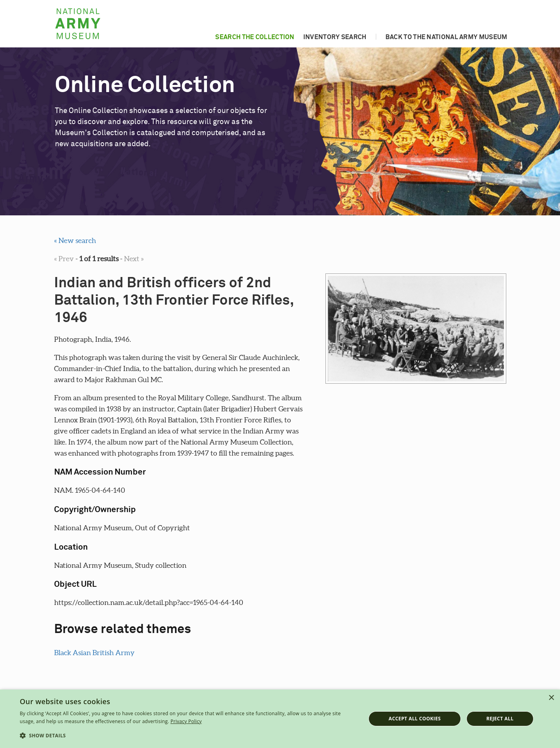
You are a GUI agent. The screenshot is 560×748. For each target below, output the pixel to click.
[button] (188, 736)
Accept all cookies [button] (415, 719)
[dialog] (280, 719)
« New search (75, 240)
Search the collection (255, 37)
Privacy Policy (186, 721)
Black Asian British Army (94, 653)
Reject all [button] (500, 719)
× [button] (551, 698)
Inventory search (335, 37)
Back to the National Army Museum (446, 37)
